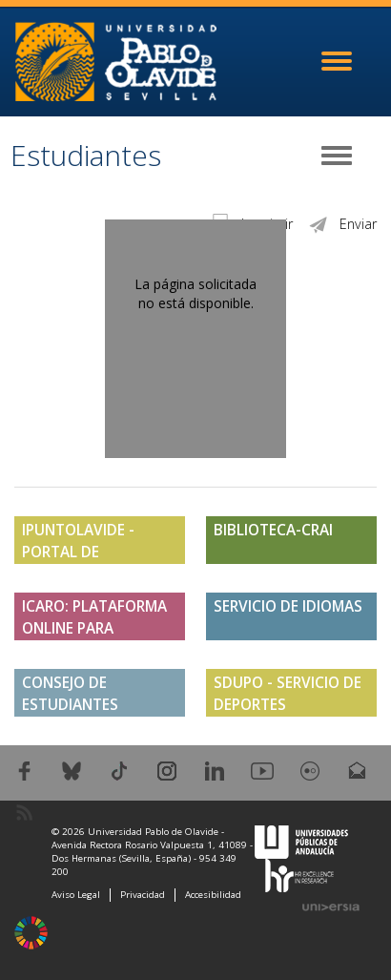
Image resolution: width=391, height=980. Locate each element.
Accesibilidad (213, 895)
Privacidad (143, 895)
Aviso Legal (76, 895)
